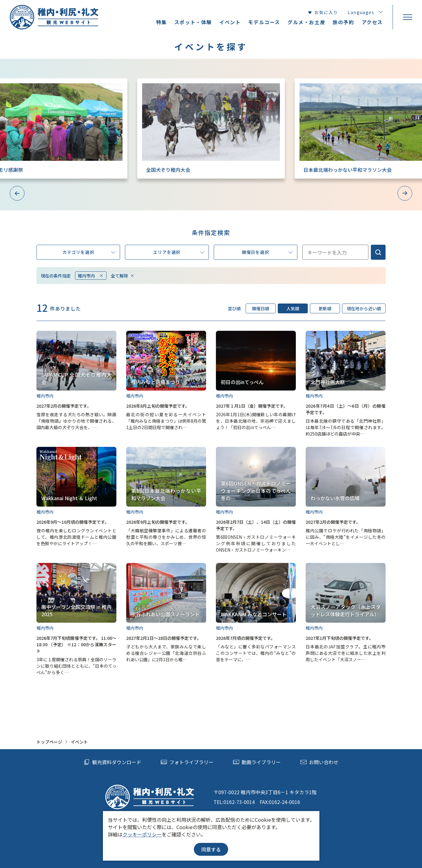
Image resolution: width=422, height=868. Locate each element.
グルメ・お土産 (306, 22)
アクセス (372, 22)
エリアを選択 (179, 253)
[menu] (407, 17)
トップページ (49, 742)
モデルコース (264, 22)
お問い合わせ (319, 762)
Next (405, 193)
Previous (17, 193)
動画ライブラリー (257, 762)
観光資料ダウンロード (112, 762)
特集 (162, 22)
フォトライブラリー (187, 762)
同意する (211, 849)
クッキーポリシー (142, 834)
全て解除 (123, 276)
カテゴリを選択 (89, 253)
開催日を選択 (267, 253)
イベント (230, 22)
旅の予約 (343, 22)
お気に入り (323, 12)
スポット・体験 (193, 22)
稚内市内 (91, 276)
